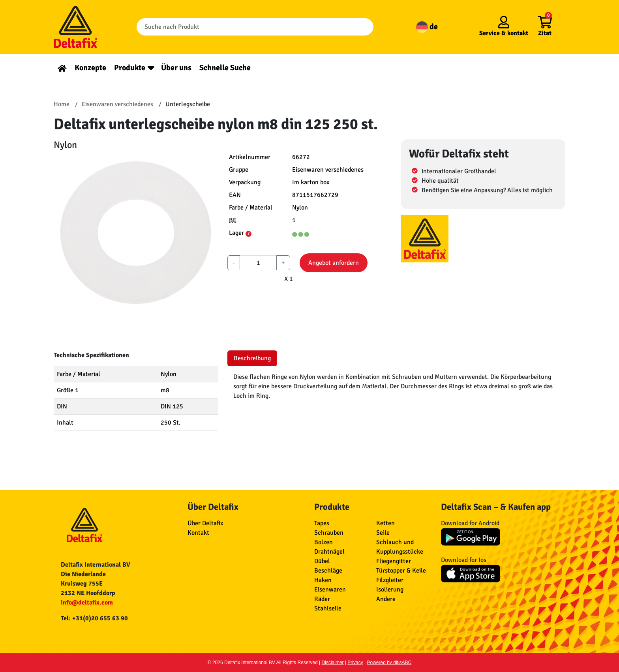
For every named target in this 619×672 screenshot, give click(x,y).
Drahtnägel (329, 552)
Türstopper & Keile (401, 571)
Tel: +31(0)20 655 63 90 (94, 618)
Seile (383, 533)
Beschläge (328, 571)
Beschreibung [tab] (252, 358)
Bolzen (324, 542)
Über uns (176, 68)
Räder (322, 599)
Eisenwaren (330, 590)
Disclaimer (333, 663)
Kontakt (198, 533)
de (427, 27)
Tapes (322, 523)
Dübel (322, 561)
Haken (323, 580)
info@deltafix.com (87, 603)
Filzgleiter (390, 580)
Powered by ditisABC (389, 663)
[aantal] (258, 263)
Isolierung (390, 590)
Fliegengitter (394, 561)
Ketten (385, 523)
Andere (386, 599)
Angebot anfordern (334, 263)
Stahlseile (328, 608)
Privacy (355, 663)
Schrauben (329, 533)
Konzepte (90, 68)
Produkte (130, 68)
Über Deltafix (205, 523)
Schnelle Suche (225, 68)
